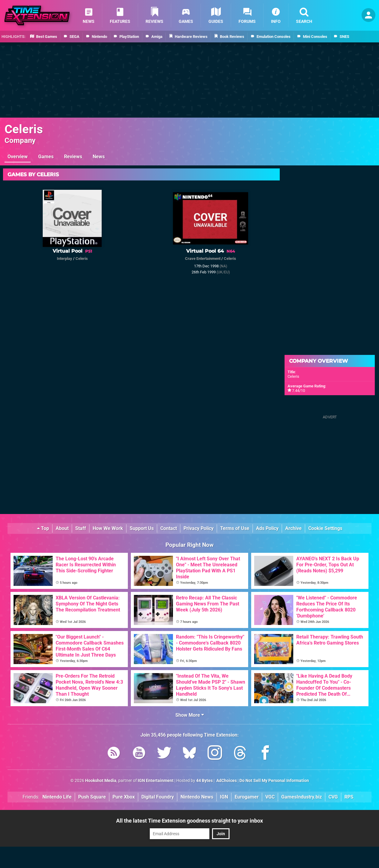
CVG (333, 797)
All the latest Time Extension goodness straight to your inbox (189, 821)
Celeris (24, 129)
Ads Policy (267, 528)
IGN (224, 797)
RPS (349, 797)
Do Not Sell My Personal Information (274, 781)
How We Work (108, 528)
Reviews (73, 157)
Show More (190, 715)
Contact (169, 528)
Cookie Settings (325, 528)
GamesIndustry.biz (302, 797)
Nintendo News (197, 797)
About (62, 528)
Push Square (92, 797)
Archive (293, 528)
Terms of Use (235, 528)
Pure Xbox (124, 797)
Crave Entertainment (203, 259)
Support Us (142, 528)
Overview (18, 157)
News (99, 157)
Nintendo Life (57, 797)
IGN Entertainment (156, 781)
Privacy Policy (199, 528)
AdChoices (226, 781)
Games (46, 157)
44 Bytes (204, 781)
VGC (270, 797)
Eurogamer (247, 797)
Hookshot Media (101, 781)
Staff (81, 528)
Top (43, 528)
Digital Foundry (158, 797)
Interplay (65, 259)
